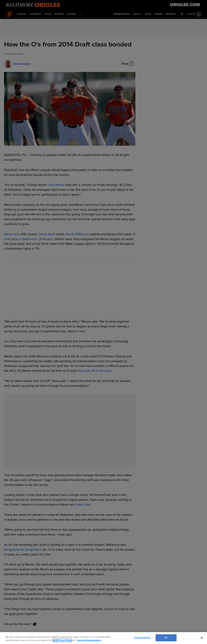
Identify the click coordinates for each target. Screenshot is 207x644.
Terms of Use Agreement (89, 640)
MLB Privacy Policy (62, 640)
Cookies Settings (142, 638)
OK (166, 638)
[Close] (202, 638)
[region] (103, 638)
